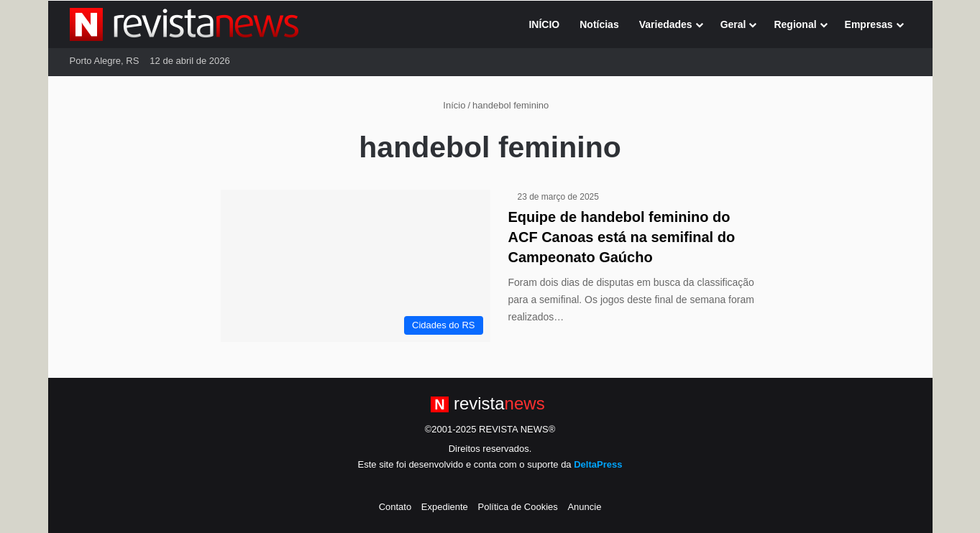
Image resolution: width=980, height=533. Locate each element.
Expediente (445, 507)
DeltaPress (598, 464)
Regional (795, 24)
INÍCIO (544, 24)
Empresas (869, 24)
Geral (733, 24)
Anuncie (584, 507)
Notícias (599, 24)
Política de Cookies (517, 507)
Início (449, 105)
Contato (395, 507)
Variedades (666, 24)
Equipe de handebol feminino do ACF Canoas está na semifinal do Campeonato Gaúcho (622, 237)
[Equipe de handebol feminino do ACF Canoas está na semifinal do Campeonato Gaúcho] (356, 266)
